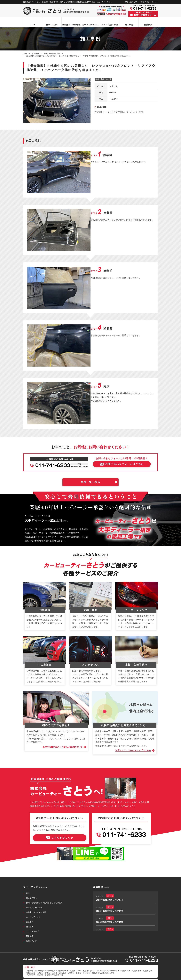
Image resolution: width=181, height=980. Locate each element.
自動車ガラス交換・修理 (36, 895)
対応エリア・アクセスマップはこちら (133, 733)
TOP (33, 25)
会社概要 (148, 25)
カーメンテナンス (90, 25)
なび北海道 (29, 967)
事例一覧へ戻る (91, 465)
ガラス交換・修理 (110, 25)
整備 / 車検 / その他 (103, 79)
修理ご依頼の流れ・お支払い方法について (62, 730)
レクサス (114, 86)
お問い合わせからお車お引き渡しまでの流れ (44, 885)
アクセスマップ (131, 2)
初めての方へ (52, 25)
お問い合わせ (31, 924)
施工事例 (129, 25)
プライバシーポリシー (149, 2)
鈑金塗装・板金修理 (71, 25)
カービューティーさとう (86, 977)
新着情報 (30, 919)
